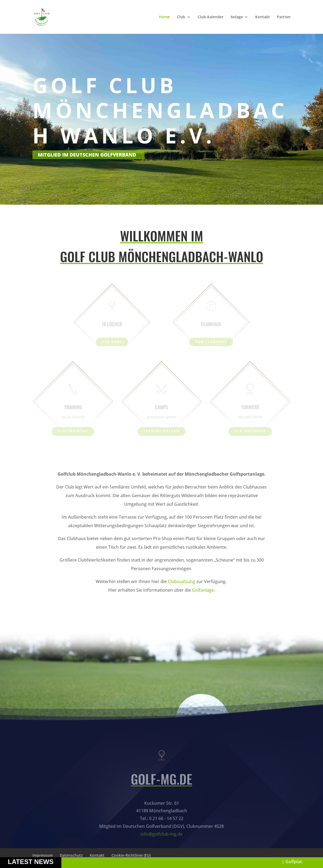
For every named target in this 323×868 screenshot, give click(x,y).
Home (164, 17)
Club (181, 17)
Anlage (237, 17)
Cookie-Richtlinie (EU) (131, 855)
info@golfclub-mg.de (161, 844)
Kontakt (263, 17)
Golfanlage (203, 590)
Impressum (43, 855)
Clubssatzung (182, 581)
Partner (284, 17)
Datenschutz (71, 855)
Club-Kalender (211, 17)
